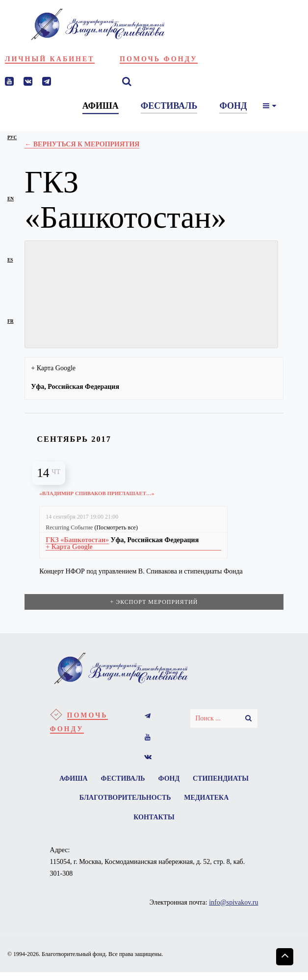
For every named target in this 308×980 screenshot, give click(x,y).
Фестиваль (157, 781)
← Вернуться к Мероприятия (82, 144)
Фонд (207, 781)
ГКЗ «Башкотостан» (77, 540)
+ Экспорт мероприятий (154, 603)
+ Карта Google (53, 368)
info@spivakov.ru (233, 910)
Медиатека (125, 824)
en (11, 199)
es (10, 260)
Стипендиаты (100, 802)
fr (11, 321)
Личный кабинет (50, 59)
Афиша (105, 781)
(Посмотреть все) (116, 527)
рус (12, 138)
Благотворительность (190, 802)
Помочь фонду (159, 59)
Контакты (184, 824)
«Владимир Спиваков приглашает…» (105, 493)
